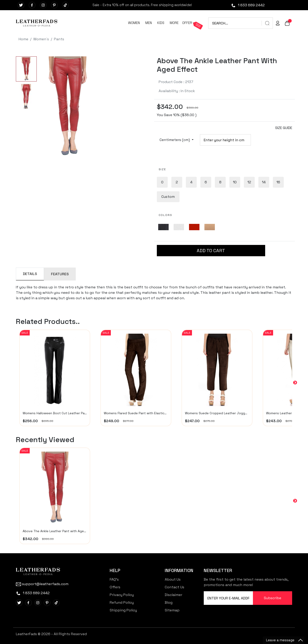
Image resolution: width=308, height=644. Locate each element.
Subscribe (273, 598)
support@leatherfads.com (42, 584)
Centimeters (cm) (175, 140)
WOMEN (134, 23)
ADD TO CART (211, 251)
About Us (173, 579)
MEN (149, 23)
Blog (169, 602)
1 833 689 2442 (248, 5)
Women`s (41, 39)
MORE (174, 23)
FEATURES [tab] (60, 274)
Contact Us (175, 587)
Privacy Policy (122, 595)
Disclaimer (173, 595)
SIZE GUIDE (284, 128)
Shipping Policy (123, 610)
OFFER (187, 23)
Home (23, 39)
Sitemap (172, 610)
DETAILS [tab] (30, 274)
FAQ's (114, 579)
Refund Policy (122, 602)
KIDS (161, 23)
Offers (115, 587)
